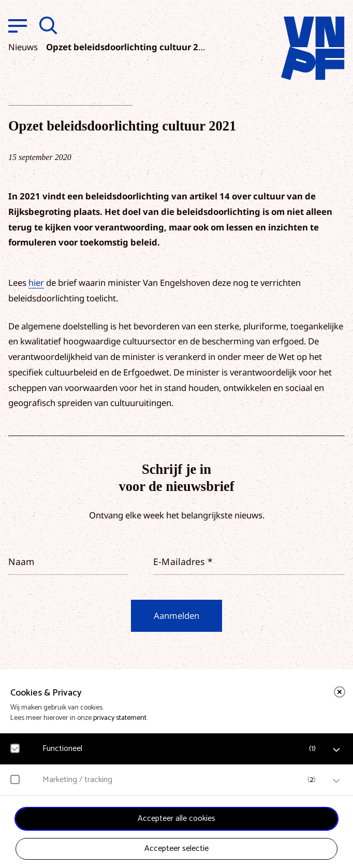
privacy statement (120, 718)
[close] (340, 692)
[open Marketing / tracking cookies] (336, 781)
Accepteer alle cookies (176, 819)
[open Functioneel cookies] (336, 750)
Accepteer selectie (176, 849)
